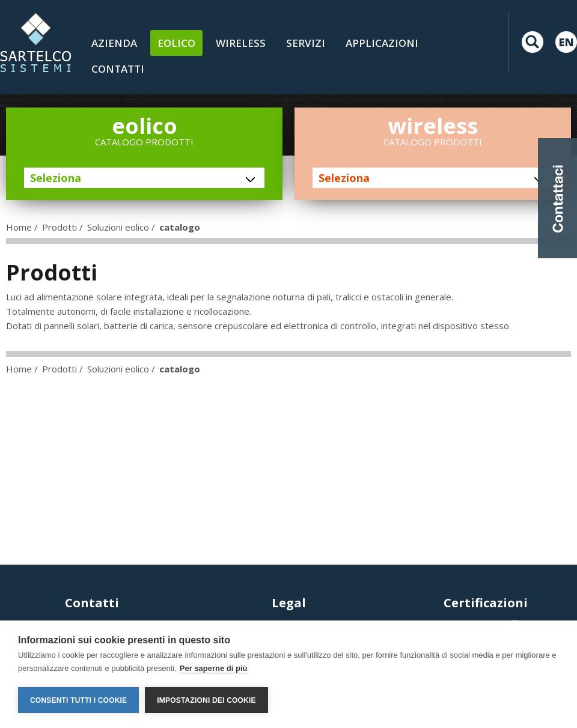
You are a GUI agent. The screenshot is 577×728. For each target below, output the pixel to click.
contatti (118, 69)
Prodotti (60, 227)
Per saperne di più (214, 668)
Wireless (241, 43)
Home (19, 227)
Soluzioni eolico (118, 227)
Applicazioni (382, 43)
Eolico (176, 43)
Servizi (306, 43)
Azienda (114, 43)
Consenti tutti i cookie (78, 700)
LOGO (35, 42)
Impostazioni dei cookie (206, 700)
